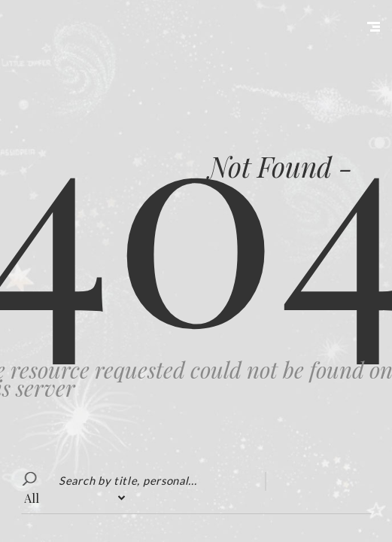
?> (74, 498)
